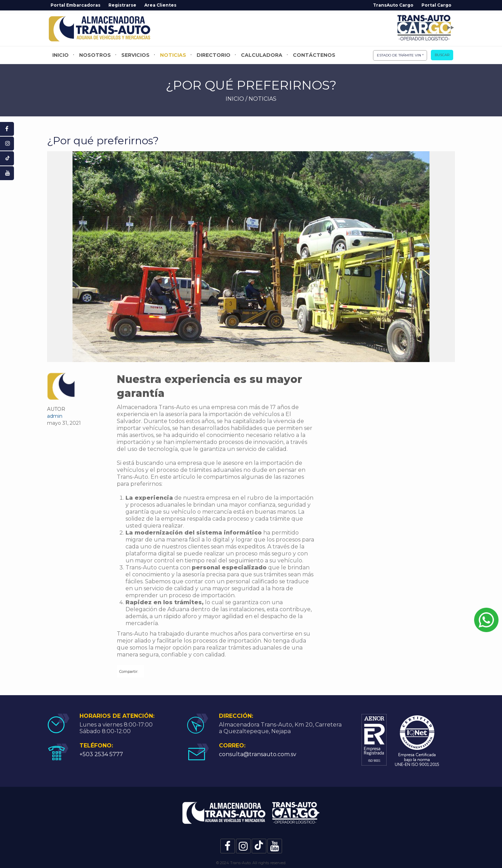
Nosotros (95, 55)
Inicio (60, 55)
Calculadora (262, 55)
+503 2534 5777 (101, 754)
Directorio (214, 55)
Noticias (173, 55)
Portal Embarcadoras (75, 5)
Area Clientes (160, 5)
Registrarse (122, 5)
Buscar (442, 55)
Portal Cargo (436, 5)
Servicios (135, 55)
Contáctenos (314, 55)
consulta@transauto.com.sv (258, 754)
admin (55, 416)
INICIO (235, 99)
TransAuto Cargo (393, 5)
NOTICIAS (263, 99)
